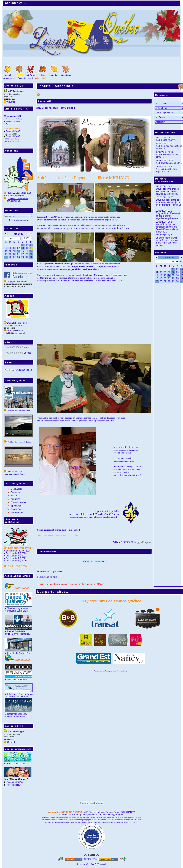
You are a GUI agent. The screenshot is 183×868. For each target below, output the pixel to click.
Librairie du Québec (17, 653)
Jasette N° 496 (13, 136)
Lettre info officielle (16, 631)
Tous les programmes (18, 608)
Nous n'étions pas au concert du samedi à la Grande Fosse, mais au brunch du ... (167, 228)
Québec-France (17, 680)
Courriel (11, 102)
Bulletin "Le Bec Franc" (16, 716)
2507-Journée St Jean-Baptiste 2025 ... (166, 170)
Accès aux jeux (14, 785)
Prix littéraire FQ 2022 (16, 556)
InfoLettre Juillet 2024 (18, 611)
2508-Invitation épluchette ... (169, 163)
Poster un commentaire (94, 562)
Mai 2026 (169, 257)
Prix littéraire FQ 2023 (16, 553)
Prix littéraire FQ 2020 (16, 561)
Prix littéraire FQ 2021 (16, 558)
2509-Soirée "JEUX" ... (166, 140)
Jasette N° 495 (13, 131)
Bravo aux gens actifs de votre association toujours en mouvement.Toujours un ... (169, 204)
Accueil (21, 78)
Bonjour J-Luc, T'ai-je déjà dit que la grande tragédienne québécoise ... (169, 216)
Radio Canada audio (16, 764)
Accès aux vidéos (15, 782)
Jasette (31, 78)
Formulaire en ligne (15, 196)
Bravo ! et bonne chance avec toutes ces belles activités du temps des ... (167, 191)
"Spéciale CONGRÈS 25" (17, 697)
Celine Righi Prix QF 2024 (18, 551)
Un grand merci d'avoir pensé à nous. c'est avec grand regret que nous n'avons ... (167, 242)
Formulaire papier (14, 201)
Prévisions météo (13, 347)
